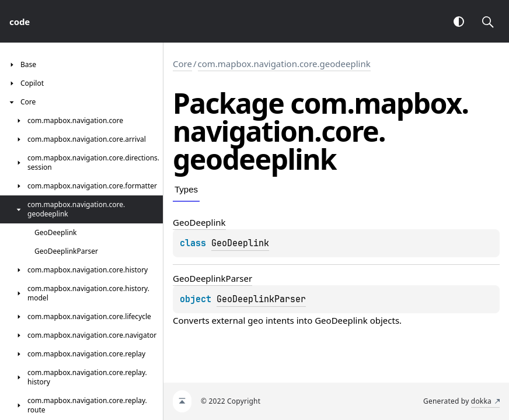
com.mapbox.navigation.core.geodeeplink (284, 64)
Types (186, 189)
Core (182, 64)
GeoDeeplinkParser (261, 299)
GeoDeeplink (240, 243)
